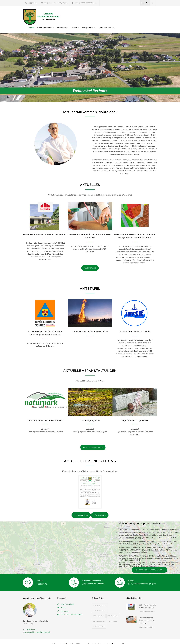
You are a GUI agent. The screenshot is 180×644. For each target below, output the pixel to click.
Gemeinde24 (71, 639)
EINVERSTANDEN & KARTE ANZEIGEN (149, 565)
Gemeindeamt (113, 611)
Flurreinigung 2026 (90, 416)
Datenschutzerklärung (120, 639)
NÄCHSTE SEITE (100, 510)
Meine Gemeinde (82, 17)
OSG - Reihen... (99, 611)
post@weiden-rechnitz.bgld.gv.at (56, 3)
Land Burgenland (67, 599)
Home (68, 17)
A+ (142, 3)
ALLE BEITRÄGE (90, 263)
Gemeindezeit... (99, 616)
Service (112, 17)
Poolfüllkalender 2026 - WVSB (135, 327)
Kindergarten (99, 622)
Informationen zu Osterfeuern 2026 (90, 327)
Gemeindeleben (143, 17)
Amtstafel (99, 17)
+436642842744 (31, 624)
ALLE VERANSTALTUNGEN (93, 443)
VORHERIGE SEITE (81, 510)
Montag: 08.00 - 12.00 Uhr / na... (86, 3)
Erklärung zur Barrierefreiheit (71, 610)
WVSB (63, 603)
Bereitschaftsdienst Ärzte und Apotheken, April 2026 (147, 616)
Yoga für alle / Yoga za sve (135, 416)
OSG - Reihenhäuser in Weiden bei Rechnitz (45, 230)
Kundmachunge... (100, 601)
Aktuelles (113, 616)
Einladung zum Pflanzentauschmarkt (45, 416)
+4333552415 (32, 3)
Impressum (65, 606)
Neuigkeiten (126, 17)
